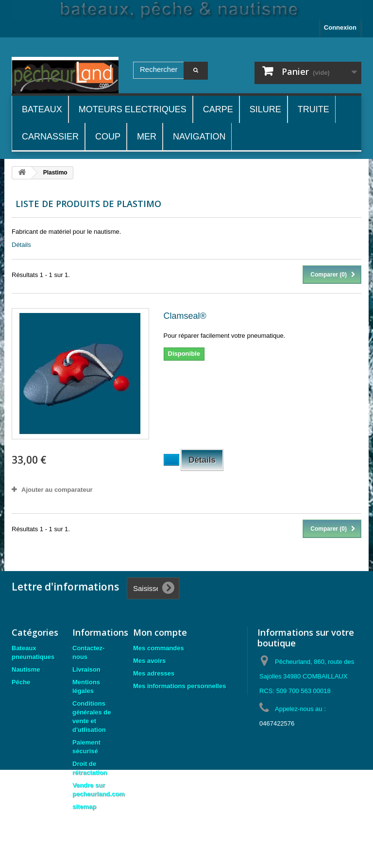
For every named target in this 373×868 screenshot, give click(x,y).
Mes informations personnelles (179, 686)
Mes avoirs (149, 661)
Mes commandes (159, 648)
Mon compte (160, 632)
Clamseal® (185, 316)
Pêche (21, 682)
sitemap (84, 807)
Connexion (340, 27)
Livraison (86, 669)
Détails (21, 245)
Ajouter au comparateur (57, 490)
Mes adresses (154, 673)
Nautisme (26, 669)
